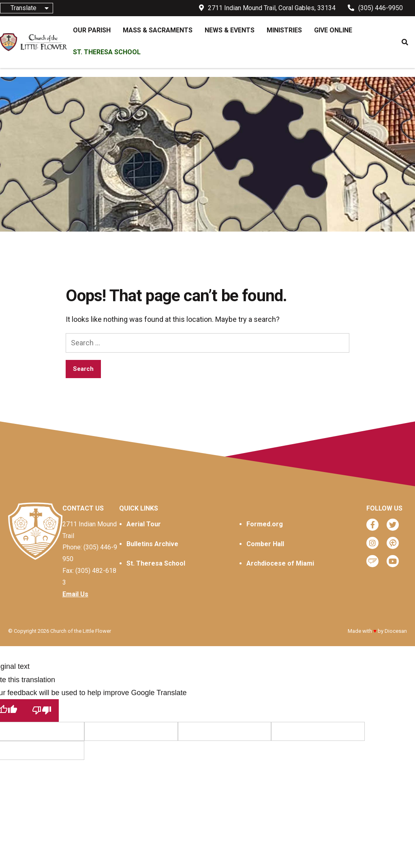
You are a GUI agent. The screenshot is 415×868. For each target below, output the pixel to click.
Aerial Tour (144, 524)
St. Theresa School (156, 563)
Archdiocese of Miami (280, 563)
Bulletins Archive (152, 544)
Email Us (75, 594)
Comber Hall (265, 544)
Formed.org (265, 524)
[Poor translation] (42, 710)
